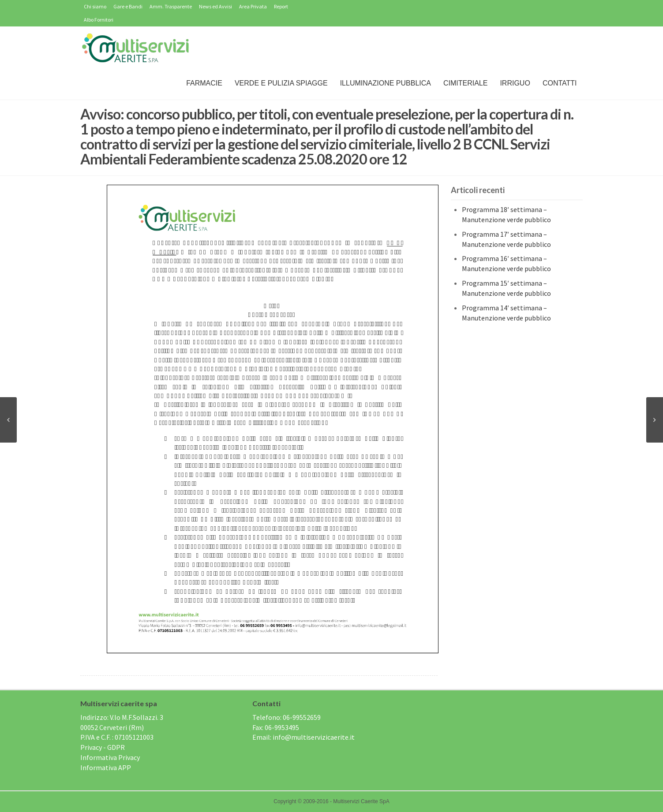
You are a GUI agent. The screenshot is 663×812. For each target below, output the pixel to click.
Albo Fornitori (99, 20)
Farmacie (204, 83)
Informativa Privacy (110, 757)
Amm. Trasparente (171, 6)
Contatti (560, 83)
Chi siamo (95, 6)
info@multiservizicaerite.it (314, 737)
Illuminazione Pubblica (386, 83)
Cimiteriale (465, 83)
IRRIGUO (515, 83)
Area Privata (253, 6)
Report (281, 6)
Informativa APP (106, 767)
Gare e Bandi (128, 6)
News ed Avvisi (215, 6)
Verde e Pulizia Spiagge (281, 83)
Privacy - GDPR (103, 747)
